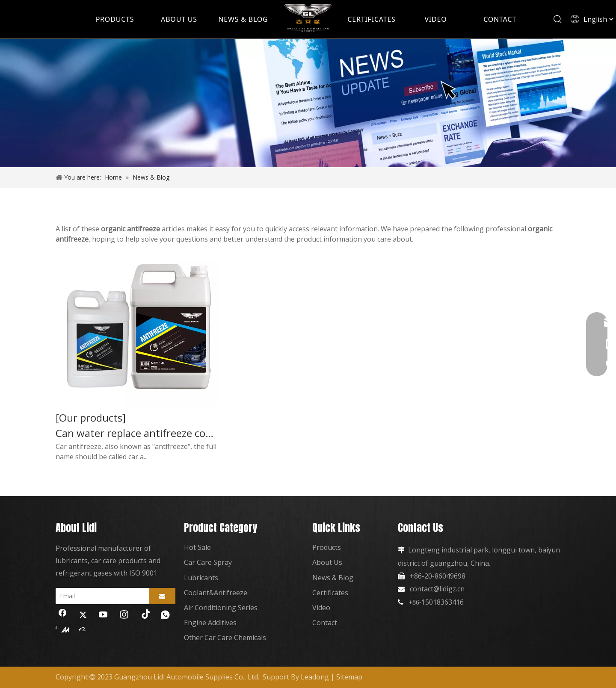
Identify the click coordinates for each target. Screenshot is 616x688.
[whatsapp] (165, 615)
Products (327, 547)
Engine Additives (210, 623)
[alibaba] (83, 629)
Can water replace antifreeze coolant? (137, 433)
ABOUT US (179, 19)
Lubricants (201, 578)
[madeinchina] (62, 629)
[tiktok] (145, 615)
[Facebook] (62, 615)
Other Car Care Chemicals (225, 638)
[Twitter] (83, 615)
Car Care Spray (208, 562)
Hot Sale (197, 547)
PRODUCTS (115, 19)
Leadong (315, 677)
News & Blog (333, 578)
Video (321, 608)
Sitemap (349, 677)
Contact (325, 623)
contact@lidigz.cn (437, 589)
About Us (327, 562)
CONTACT (500, 19)
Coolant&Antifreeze (216, 593)
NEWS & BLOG (243, 19)
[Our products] (91, 418)
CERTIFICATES (371, 19)
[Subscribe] (162, 596)
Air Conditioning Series (221, 608)
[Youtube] (104, 615)
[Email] (100, 596)
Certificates (330, 593)
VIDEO (435, 19)
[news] (308, 103)
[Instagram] (124, 615)
